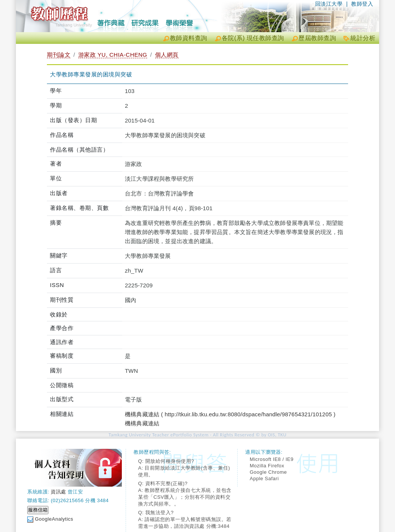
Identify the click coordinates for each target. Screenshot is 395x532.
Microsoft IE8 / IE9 (272, 459)
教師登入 (362, 4)
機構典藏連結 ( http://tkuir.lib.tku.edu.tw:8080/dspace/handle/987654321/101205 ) (230, 414)
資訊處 (58, 492)
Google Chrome (268, 472)
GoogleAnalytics (54, 519)
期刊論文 (59, 55)
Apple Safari (264, 478)
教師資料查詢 (189, 38)
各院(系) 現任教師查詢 (253, 38)
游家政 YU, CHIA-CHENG (113, 55)
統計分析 (363, 38)
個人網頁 (167, 55)
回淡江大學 (329, 4)
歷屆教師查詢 (317, 38)
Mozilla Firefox (267, 466)
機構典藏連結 (142, 423)
